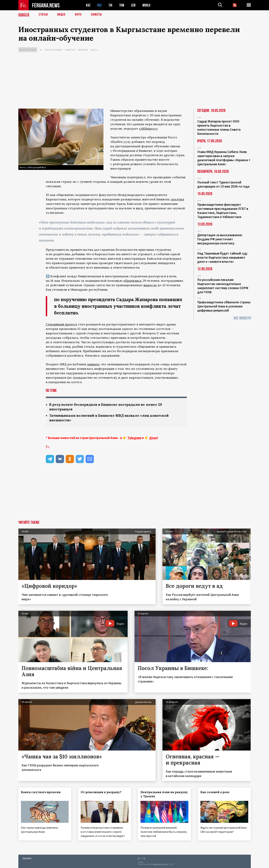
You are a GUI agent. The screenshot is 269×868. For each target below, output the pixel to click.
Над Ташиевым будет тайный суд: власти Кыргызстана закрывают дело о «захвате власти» (222, 257)
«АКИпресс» (148, 129)
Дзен (153, 438)
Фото (78, 15)
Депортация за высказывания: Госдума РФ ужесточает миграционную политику (220, 239)
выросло (150, 285)
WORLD (146, 5)
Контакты (27, 858)
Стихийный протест (62, 324)
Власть (94, 50)
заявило (93, 364)
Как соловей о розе (215, 792)
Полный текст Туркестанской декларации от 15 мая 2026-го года (223, 184)
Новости (24, 15)
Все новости (242, 318)
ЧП (41, 50)
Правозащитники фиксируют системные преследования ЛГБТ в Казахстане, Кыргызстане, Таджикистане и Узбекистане (223, 211)
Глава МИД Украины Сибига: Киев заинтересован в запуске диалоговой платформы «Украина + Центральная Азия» (224, 158)
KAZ (88, 5)
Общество (70, 50)
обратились (133, 281)
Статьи (43, 15)
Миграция (83, 50)
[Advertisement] (134, 81)
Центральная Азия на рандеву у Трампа (164, 794)
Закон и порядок (54, 50)
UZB (133, 5)
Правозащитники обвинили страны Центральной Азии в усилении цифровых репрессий (224, 306)
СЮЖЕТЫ (96, 15)
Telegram (134, 438)
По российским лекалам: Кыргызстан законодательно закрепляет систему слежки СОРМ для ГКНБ (223, 286)
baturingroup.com (160, 864)
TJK (110, 5)
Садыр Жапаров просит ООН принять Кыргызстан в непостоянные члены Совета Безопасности (219, 127)
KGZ (100, 5)
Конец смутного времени (41, 792)
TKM (122, 5)
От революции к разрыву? (101, 792)
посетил (178, 199)
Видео (61, 15)
